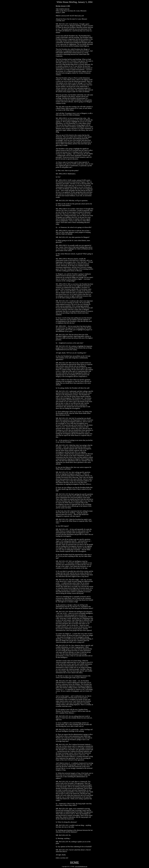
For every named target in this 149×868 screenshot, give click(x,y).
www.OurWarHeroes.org (81, 866)
